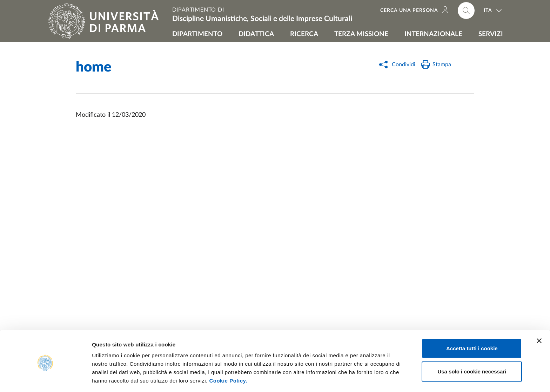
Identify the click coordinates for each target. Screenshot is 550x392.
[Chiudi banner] (539, 316)
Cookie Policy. (228, 355)
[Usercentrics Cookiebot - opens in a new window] (45, 378)
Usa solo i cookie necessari (472, 346)
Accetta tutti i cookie (472, 323)
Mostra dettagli (369, 378)
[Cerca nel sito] (466, 11)
